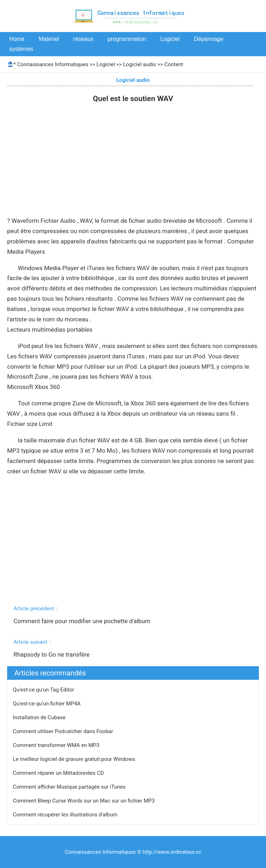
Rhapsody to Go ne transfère (52, 654)
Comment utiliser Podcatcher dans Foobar (64, 731)
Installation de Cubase (40, 717)
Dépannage (208, 39)
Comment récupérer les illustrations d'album (66, 815)
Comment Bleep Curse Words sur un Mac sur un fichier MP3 (84, 801)
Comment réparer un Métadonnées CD (59, 773)
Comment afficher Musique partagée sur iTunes (70, 787)
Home (17, 39)
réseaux (84, 39)
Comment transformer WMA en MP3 (57, 745)
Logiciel (170, 39)
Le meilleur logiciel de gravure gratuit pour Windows (75, 759)
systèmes (21, 49)
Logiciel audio (140, 64)
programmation (127, 39)
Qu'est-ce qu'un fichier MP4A (47, 704)
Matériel (49, 39)
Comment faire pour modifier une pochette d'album (83, 621)
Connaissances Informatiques (53, 64)
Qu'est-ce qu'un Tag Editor (44, 690)
